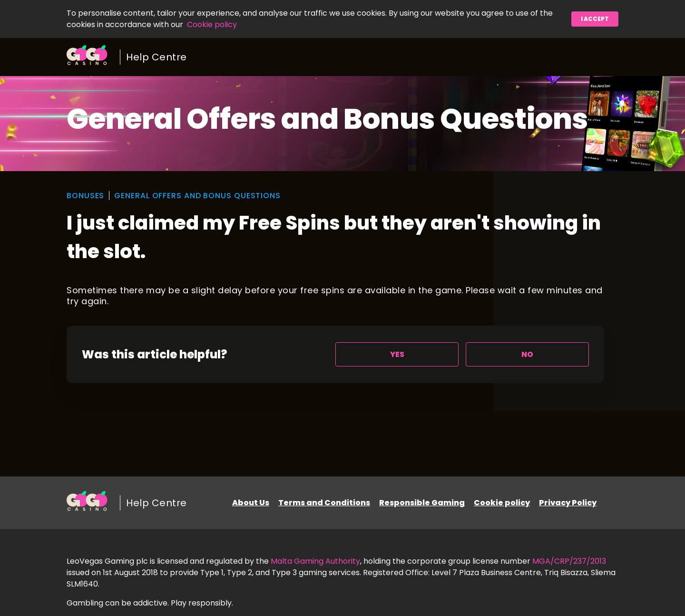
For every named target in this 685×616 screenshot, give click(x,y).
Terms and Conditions (324, 503)
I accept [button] (595, 19)
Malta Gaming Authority (315, 561)
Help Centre (157, 57)
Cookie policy (212, 24)
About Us (251, 503)
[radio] (397, 354)
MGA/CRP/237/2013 (569, 561)
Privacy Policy (568, 503)
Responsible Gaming (422, 503)
